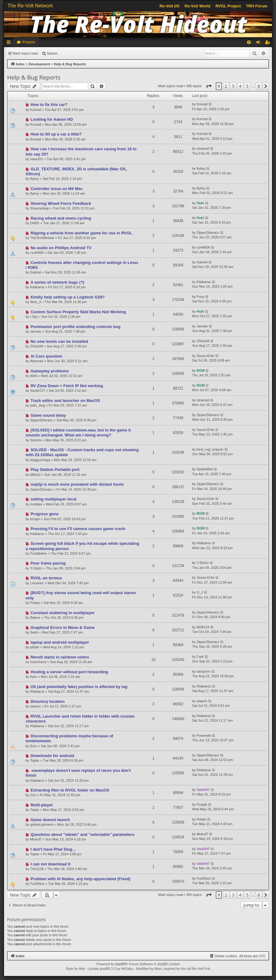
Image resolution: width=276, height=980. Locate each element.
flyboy (35, 179)
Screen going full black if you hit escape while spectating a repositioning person (82, 546)
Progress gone (45, 514)
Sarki (34, 632)
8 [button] (259, 86)
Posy (200, 297)
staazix (35, 706)
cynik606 (37, 253)
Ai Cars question (46, 356)
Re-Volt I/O (169, 6)
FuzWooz (37, 884)
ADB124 (203, 627)
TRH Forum (257, 6)
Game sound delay (48, 415)
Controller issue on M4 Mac (57, 189)
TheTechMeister (42, 238)
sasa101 (37, 159)
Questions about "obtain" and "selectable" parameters (82, 834)
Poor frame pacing (48, 563)
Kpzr (34, 677)
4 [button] (240, 86)
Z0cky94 (37, 346)
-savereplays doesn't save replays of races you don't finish (78, 773)
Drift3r (35, 223)
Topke (35, 760)
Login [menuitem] (260, 43)
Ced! (200, 657)
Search (52, 53)
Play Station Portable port (55, 470)
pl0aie (35, 647)
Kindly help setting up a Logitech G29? (68, 297)
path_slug (38, 405)
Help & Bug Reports (34, 77)
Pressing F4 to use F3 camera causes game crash (78, 529)
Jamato (36, 331)
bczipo (35, 519)
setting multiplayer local (54, 499)
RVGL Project (228, 6)
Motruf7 (36, 839)
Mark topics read (25, 53)
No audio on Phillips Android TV (61, 248)
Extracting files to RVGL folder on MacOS (70, 790)
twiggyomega (40, 460)
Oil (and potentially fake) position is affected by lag (79, 687)
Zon (33, 795)
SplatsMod (205, 469)
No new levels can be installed (59, 341)
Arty (82, 969)
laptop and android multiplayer (60, 642)
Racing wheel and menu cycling (61, 218)
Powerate (204, 735)
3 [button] (233, 86)
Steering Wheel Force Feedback (61, 203)
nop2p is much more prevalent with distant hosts (77, 484)
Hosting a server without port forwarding (69, 672)
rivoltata (36, 504)
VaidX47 (203, 790)
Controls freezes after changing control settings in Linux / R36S (82, 265)
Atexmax (37, 361)
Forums (29, 42)
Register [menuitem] (269, 43)
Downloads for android (52, 756)
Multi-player (42, 805)
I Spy (34, 317)
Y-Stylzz (36, 568)
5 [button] (247, 86)
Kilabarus (37, 287)
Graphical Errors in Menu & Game (63, 628)
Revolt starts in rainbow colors (60, 657)
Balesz (35, 618)
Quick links (10, 43)
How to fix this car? (49, 105)
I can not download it (50, 864)
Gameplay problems (50, 371)
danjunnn (204, 671)
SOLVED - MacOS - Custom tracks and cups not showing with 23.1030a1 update (82, 452)
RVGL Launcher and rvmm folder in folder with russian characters (80, 719)
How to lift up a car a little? (56, 134)
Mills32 (35, 475)
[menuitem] (249, 42)
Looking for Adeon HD (52, 119)
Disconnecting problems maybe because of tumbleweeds (69, 738)
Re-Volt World (197, 6)
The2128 (37, 869)
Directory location (48, 701)
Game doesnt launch (50, 820)
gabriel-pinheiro (42, 824)
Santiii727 (38, 391)
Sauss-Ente (206, 356)
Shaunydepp (40, 208)
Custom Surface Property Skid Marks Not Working (78, 312)
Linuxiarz (37, 583)
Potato (35, 603)
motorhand (38, 662)
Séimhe (36, 440)
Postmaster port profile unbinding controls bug (76, 327)
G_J (200, 592)
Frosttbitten (39, 553)
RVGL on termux (46, 578)
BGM (201, 371)
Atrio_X (36, 302)
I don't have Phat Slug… (53, 849)
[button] (209, 86)
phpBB (120, 964)
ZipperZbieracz (208, 233)
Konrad (36, 110)
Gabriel (36, 272)
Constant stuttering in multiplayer (63, 613)
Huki (200, 203)
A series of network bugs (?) (57, 282)
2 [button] (226, 86)
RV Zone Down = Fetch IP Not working (67, 386)
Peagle (202, 804)
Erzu (34, 746)
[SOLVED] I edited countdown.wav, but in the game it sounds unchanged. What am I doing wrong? (78, 433)
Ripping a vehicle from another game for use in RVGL (81, 233)
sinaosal (203, 148)
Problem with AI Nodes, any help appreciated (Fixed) (80, 879)
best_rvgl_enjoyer (210, 449)
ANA (34, 376)
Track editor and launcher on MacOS (65, 401)
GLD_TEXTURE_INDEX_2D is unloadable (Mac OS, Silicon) (76, 171)
